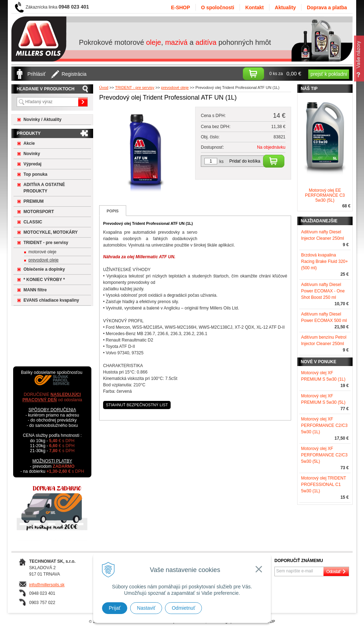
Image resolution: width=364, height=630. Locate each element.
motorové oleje (42, 252)
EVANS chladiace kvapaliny (51, 300)
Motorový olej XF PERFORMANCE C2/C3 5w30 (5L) (324, 455)
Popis (113, 211)
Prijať (115, 608)
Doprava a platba (327, 7)
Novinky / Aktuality (42, 120)
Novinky (32, 154)
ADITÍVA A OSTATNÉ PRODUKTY (44, 188)
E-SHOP (181, 7)
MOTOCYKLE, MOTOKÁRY (50, 232)
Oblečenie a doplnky (44, 269)
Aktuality (285, 7)
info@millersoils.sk (47, 585)
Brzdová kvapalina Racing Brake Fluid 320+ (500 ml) (325, 261)
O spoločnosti (218, 7)
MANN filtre (35, 290)
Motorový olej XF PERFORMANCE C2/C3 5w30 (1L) (324, 425)
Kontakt (255, 7)
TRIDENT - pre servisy (46, 243)
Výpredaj (33, 164)
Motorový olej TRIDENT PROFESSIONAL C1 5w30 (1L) (323, 485)
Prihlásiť (36, 74)
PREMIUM (34, 201)
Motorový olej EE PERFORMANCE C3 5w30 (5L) (325, 195)
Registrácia (74, 74)
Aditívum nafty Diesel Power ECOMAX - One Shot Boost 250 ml (323, 291)
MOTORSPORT (39, 212)
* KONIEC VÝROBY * (44, 280)
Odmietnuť (183, 608)
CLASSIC (33, 222)
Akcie (29, 143)
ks (221, 162)
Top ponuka (35, 174)
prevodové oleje (44, 260)
